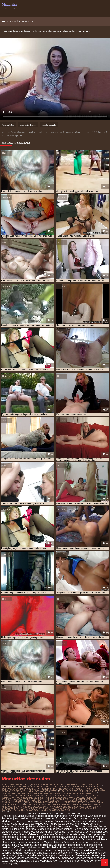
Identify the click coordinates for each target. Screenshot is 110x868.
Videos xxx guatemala (41, 834)
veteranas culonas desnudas (55, 810)
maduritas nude (42, 805)
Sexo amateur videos (14, 834)
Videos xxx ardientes (29, 855)
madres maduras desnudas (86, 786)
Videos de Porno (63, 832)
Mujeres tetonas (53, 842)
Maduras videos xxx (27, 850)
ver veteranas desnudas (26, 810)
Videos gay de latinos (87, 818)
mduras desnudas (32, 806)
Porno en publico (25, 826)
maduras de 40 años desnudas (42, 790)
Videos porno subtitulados (43, 847)
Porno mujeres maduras (16, 818)
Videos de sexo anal (61, 853)
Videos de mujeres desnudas (71, 845)
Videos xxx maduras (31, 842)
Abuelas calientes (19, 861)
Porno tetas (27, 837)
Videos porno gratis (49, 840)
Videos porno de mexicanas (58, 858)
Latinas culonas (43, 845)
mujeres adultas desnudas (34, 808)
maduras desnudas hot (36, 795)
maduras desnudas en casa (47, 794)
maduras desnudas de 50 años (16, 794)
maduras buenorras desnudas (40, 788)
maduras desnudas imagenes (64, 795)
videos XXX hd (44, 824)
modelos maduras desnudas (57, 806)
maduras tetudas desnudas (46, 801)
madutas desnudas (49, 125)
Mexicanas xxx (99, 832)
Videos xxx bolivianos (95, 840)
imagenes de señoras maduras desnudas (81, 785)
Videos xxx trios (46, 826)
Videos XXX (81, 832)
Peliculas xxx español (67, 824)
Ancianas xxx (62, 821)
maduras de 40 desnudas (71, 790)
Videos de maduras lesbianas (56, 829)
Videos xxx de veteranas (70, 834)
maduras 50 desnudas (12, 788)
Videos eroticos (11, 832)
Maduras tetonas (11, 821)
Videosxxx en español (40, 821)
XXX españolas (97, 816)
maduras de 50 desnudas (25, 792)
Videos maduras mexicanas (91, 829)
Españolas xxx (64, 818)
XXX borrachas (78, 816)
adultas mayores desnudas (15, 785)
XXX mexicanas (71, 840)
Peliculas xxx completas (50, 837)
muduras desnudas (82, 806)
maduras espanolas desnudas (28, 799)
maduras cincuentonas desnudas (75, 788)
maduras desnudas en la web (77, 794)
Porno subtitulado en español (77, 847)
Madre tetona (48, 850)
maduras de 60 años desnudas (55, 792)
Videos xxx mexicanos (78, 842)
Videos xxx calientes (35, 853)
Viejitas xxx (64, 850)
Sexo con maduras (86, 826)
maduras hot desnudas (57, 799)
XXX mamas (25, 845)
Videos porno (50, 855)
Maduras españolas (22, 824)
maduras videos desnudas (75, 801)
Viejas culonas (26, 816)
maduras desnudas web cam (60, 797)
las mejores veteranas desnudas (54, 786)
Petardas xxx (66, 826)
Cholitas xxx (9, 816)
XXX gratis (20, 847)
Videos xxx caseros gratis (37, 832)
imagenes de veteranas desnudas (18, 786)
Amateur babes (8, 125)
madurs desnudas (61, 805)
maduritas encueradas (59, 803)
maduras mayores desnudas (16, 801)
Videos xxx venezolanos (80, 837)
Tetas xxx (80, 853)
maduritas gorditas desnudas (16, 805)
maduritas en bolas (35, 803)
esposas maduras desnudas (45, 785)
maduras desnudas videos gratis (27, 797)
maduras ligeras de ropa (83, 799)
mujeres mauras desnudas (64, 808)
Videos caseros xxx (28, 858)
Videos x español (86, 858)
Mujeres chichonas (87, 855)
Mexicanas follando (83, 850)
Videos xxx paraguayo (44, 861)
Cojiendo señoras (69, 861)
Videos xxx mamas (43, 818)
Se (24, 821)
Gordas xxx (10, 842)
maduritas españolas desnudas (88, 803)
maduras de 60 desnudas (84, 792)
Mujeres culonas (27, 840)
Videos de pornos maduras (52, 816)
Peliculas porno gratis (23, 829)
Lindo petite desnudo (28, 125)
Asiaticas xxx (67, 855)
